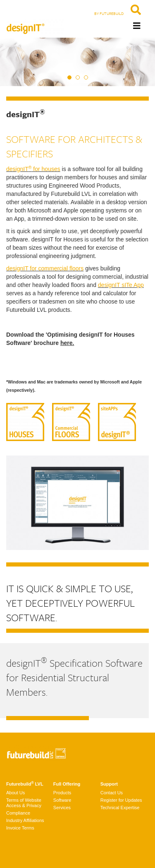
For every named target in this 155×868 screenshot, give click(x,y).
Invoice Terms (20, 828)
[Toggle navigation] (137, 27)
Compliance (18, 813)
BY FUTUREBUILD (109, 13)
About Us (15, 793)
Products (62, 793)
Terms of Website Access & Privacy (24, 803)
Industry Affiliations (25, 820)
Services (62, 808)
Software (62, 800)
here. (67, 343)
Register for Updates (121, 800)
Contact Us (112, 793)
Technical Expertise (120, 808)
